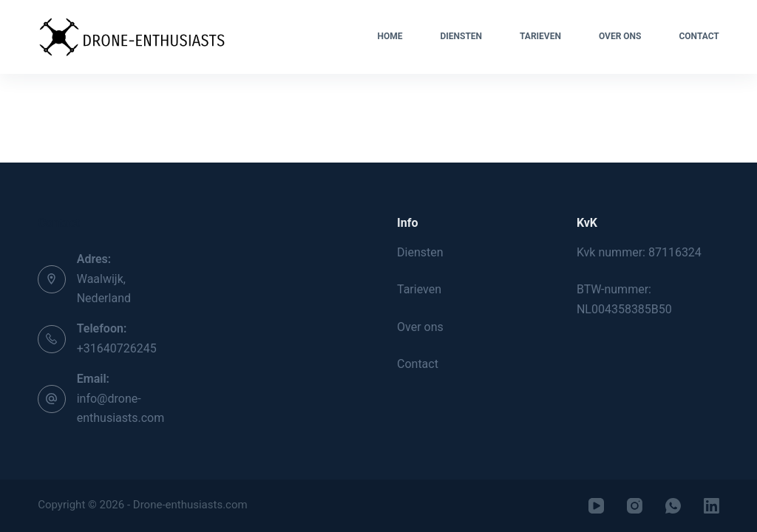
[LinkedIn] (712, 506)
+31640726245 (117, 348)
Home (390, 36)
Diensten (461, 36)
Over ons (620, 36)
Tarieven (540, 36)
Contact (699, 36)
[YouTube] (596, 506)
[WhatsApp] (673, 506)
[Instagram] (635, 506)
